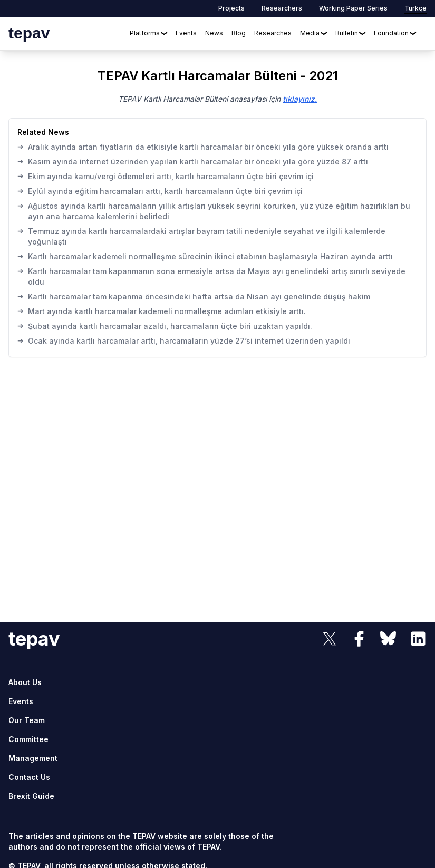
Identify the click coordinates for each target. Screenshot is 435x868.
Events (186, 33)
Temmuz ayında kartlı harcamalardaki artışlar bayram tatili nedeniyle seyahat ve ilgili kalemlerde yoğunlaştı (201, 236)
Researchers (282, 8)
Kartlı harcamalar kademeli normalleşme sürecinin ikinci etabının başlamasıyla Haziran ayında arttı (205, 256)
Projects (231, 8)
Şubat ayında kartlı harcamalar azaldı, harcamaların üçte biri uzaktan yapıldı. (165, 326)
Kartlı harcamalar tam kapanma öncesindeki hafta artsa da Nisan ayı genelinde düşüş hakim (194, 296)
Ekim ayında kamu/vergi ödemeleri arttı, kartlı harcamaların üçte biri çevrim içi (166, 176)
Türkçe (415, 8)
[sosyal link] (330, 639)
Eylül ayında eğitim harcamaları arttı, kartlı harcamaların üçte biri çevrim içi (160, 191)
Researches (273, 33)
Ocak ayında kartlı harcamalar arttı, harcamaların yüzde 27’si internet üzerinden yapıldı (184, 340)
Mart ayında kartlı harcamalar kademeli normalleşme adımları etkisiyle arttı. (162, 311)
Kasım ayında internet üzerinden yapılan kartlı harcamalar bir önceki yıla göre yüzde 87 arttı (193, 161)
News (214, 33)
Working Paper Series (353, 8)
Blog (239, 33)
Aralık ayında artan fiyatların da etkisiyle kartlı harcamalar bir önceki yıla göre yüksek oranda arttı (203, 147)
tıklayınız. (300, 99)
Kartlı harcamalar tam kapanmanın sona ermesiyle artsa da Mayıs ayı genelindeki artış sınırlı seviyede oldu (211, 276)
